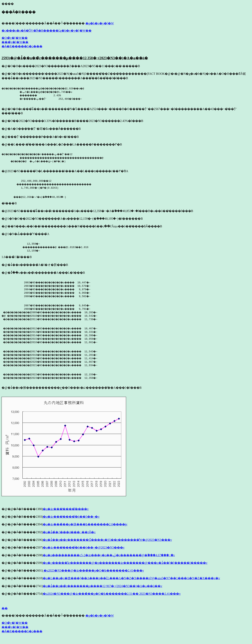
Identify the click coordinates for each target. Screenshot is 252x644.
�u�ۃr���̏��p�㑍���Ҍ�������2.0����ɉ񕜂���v (85, 530)
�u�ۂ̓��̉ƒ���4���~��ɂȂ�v (69, 538)
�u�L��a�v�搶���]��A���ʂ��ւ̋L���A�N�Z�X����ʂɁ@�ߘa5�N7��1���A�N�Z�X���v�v (131, 584)
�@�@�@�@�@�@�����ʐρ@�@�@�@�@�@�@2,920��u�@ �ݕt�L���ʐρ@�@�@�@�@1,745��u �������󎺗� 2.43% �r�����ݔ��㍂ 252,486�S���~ (48, 94)
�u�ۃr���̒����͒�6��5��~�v (71, 522)
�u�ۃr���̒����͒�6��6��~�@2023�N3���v (84, 553)
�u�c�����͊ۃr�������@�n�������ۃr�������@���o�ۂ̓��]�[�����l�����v (125, 569)
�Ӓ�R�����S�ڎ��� (22, 46)
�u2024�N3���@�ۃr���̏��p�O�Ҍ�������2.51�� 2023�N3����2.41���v (112, 599)
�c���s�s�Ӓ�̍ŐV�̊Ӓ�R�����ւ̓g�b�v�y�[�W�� (47, 31)
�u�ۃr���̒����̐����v (66, 515)
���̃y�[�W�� (15, 42)
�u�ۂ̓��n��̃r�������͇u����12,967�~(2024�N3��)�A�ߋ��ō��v (102, 592)
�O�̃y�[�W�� (15, 38)
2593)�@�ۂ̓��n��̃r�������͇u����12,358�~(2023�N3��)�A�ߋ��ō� (75, 58)
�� (5, 614)
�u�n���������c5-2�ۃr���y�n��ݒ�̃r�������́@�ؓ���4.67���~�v (109, 561)
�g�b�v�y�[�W (100, 23)
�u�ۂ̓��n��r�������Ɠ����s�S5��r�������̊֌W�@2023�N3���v (107, 546)
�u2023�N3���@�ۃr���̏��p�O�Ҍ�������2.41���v (93, 576)
